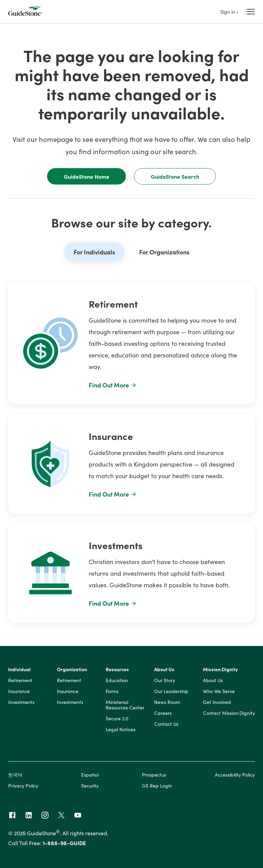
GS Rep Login (157, 785)
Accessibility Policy (235, 775)
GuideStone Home (86, 176)
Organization (72, 670)
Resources (117, 670)
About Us (164, 670)
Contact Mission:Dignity (229, 713)
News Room (167, 702)
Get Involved (217, 702)
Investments (21, 702)
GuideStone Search (175, 176)
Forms (112, 691)
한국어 (15, 775)
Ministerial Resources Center (125, 705)
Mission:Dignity (220, 670)
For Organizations (164, 252)
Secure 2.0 (117, 719)
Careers (163, 713)
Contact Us (166, 724)
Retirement (20, 680)
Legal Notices (121, 730)
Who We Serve (219, 691)
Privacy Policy (23, 785)
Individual (19, 670)
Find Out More (113, 385)
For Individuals (94, 252)
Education (117, 680)
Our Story (165, 680)
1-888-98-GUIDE (64, 843)
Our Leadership (171, 691)
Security (90, 785)
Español (90, 775)
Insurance (19, 691)
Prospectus (154, 775)
